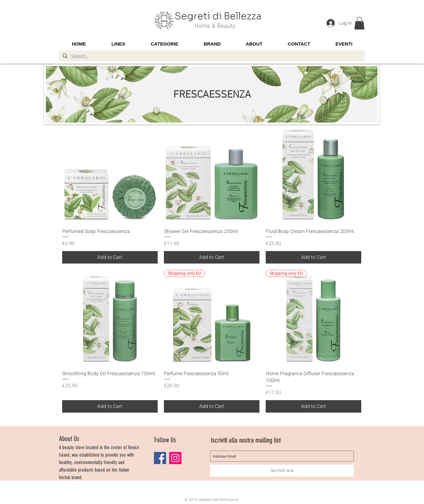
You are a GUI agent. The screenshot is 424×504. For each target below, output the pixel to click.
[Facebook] (160, 458)
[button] (359, 23)
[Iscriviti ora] (282, 471)
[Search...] (211, 56)
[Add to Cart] (110, 257)
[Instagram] (175, 458)
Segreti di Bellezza (218, 16)
